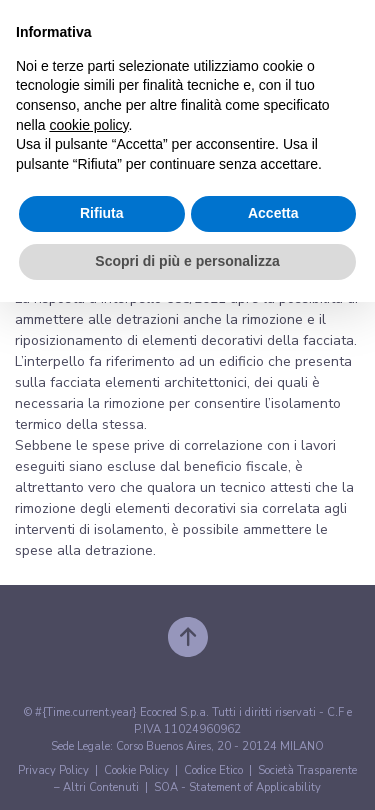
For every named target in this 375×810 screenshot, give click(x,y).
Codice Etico (213, 770)
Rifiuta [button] (102, 213)
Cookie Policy (136, 770)
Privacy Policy (53, 770)
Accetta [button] (273, 213)
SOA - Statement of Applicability (237, 787)
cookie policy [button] (88, 125)
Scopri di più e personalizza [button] (187, 261)
